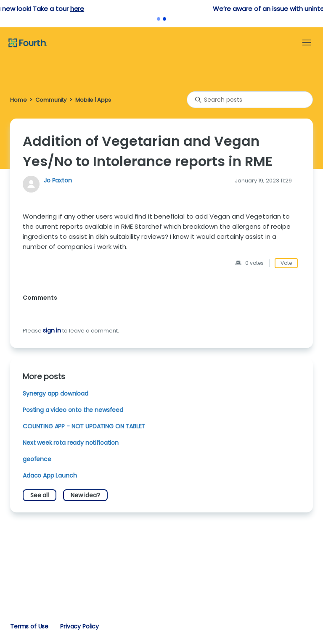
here (187, 9)
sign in (52, 330)
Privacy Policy (79, 626)
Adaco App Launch (50, 475)
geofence (37, 459)
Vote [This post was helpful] (286, 263)
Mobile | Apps (93, 100)
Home (18, 100)
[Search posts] (250, 100)
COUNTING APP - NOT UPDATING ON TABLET (84, 426)
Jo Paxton (58, 180)
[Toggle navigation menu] (307, 43)
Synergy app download (56, 393)
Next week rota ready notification (71, 443)
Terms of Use (29, 626)
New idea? (85, 495)
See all (40, 495)
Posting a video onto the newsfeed (73, 410)
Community (51, 100)
